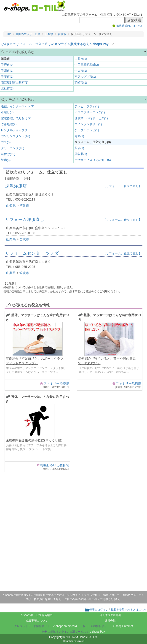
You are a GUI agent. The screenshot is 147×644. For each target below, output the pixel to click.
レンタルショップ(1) (15, 130)
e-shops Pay (97, 632)
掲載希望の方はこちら (130, 26)
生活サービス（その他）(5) (93, 160)
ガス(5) (6, 142)
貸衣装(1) (81, 154)
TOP (8, 34)
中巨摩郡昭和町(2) (87, 65)
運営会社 (110, 621)
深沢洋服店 (16, 186)
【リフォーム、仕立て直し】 (122, 186)
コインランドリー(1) (88, 124)
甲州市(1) (7, 71)
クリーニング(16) (13, 148)
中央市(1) (81, 71)
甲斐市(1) (7, 77)
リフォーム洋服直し (25, 220)
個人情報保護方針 (110, 615)
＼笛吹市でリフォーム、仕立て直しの (56, 44)
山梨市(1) (81, 59)
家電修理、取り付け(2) (16, 118)
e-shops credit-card (65, 626)
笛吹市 (62, 34)
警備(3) (6, 160)
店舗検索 (134, 20)
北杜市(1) (7, 88)
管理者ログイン (96, 610)
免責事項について (37, 621)
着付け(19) (8, 154)
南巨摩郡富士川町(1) (15, 83)
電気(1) (79, 136)
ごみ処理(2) (9, 124)
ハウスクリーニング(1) (90, 112)
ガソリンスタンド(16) (16, 136)
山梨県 (49, 34)
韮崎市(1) (81, 83)
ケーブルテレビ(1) (87, 130)
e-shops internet (123, 626)
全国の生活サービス (28, 34)
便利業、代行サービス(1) (91, 118)
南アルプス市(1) (85, 77)
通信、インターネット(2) (18, 106)
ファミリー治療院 (56, 383)
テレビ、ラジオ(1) (87, 106)
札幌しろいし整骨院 (55, 465)
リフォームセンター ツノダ (32, 253)
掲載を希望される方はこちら (129, 610)
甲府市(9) (7, 65)
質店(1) (79, 148)
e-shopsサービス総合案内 (37, 615)
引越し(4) (7, 112)
